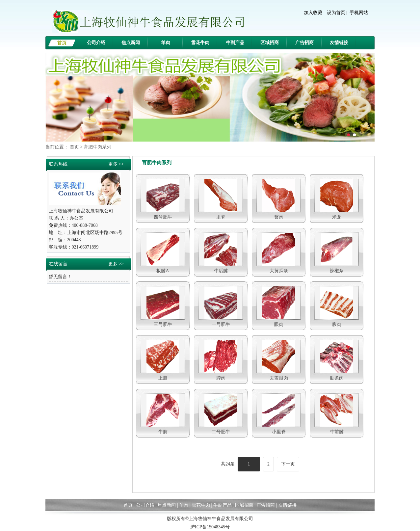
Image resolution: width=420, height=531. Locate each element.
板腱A (163, 271)
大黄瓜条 (279, 271)
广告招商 (304, 43)
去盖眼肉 (279, 378)
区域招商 (270, 43)
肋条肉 (337, 378)
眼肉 (279, 324)
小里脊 (279, 432)
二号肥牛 (221, 432)
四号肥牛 (163, 217)
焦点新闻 (131, 43)
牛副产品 (235, 43)
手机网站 (359, 13)
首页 (62, 43)
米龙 (337, 217)
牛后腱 (221, 271)
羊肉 (166, 43)
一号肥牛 (221, 324)
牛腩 (163, 432)
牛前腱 (337, 432)
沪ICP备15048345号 (210, 527)
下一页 (288, 464)
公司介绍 (96, 43)
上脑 (163, 378)
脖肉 (221, 378)
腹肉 (337, 324)
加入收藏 (313, 13)
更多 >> (116, 164)
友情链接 (339, 43)
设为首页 (336, 13)
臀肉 (279, 217)
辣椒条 (337, 271)
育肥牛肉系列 (97, 147)
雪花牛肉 (200, 43)
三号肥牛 (163, 324)
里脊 (221, 217)
